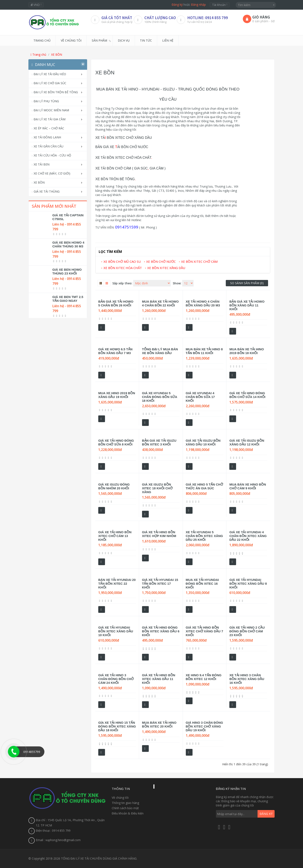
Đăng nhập (198, 5)
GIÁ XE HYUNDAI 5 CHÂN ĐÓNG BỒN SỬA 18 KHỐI (160, 397)
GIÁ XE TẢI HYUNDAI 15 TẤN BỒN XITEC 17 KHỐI (160, 584)
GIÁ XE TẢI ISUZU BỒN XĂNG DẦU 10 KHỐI (203, 442)
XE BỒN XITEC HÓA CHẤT (123, 268)
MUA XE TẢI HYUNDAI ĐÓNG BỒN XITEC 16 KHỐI (202, 584)
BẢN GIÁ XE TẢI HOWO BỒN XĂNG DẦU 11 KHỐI (247, 305)
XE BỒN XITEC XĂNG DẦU (166, 268)
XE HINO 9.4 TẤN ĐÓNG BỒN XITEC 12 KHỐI (204, 677)
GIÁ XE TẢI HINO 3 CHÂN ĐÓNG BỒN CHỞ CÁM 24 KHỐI (116, 679)
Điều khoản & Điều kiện (128, 813)
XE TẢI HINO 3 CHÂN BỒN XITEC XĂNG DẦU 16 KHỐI (247, 679)
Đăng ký (177, 5)
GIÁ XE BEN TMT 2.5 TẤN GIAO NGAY (68, 299)
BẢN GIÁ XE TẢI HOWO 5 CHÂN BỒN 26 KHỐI (116, 303)
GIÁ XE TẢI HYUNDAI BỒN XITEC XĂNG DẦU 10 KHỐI (116, 631)
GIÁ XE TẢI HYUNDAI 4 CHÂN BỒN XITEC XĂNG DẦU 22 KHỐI (248, 536)
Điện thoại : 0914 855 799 (53, 831)
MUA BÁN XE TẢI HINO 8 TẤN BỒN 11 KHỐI (204, 351)
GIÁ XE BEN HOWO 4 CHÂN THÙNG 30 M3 (68, 244)
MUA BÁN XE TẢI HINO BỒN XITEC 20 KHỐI (159, 724)
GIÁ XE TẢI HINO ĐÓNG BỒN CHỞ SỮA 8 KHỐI (116, 442)
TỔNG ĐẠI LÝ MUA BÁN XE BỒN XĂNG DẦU (160, 351)
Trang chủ (38, 54)
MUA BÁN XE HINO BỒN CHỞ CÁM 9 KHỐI (248, 486)
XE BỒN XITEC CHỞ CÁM (199, 261)
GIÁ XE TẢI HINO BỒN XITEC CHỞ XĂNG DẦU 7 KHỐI (205, 631)
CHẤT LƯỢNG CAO (160, 18)
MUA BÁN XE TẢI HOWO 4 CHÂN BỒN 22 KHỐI (160, 303)
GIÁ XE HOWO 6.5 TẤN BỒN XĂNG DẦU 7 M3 (115, 351)
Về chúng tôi (120, 798)
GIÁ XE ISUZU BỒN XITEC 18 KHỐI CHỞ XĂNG (157, 488)
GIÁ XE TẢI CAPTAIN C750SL (68, 217)
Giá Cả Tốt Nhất (117, 18)
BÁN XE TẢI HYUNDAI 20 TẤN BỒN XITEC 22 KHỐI (117, 584)
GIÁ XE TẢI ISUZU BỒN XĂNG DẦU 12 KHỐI (247, 442)
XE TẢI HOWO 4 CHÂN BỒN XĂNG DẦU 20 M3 (203, 303)
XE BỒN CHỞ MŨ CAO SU (122, 261)
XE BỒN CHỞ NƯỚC (161, 261)
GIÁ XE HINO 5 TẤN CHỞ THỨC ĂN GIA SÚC (204, 486)
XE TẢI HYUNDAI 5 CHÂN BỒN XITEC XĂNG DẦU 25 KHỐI (204, 536)
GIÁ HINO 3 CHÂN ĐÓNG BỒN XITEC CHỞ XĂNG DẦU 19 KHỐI (205, 726)
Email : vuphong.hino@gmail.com (58, 840)
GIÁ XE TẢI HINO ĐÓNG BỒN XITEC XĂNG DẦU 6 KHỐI (161, 631)
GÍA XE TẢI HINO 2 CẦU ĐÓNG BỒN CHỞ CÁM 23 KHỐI (247, 631)
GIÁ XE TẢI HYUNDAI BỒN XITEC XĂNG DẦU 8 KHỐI (248, 584)
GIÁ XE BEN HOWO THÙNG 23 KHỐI (67, 271)
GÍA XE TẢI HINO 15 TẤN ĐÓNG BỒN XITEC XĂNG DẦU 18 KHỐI (117, 726)
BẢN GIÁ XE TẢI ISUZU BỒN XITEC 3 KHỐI (159, 442)
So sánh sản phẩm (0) (247, 283)
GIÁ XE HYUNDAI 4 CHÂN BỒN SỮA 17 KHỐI (200, 397)
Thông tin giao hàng (125, 803)
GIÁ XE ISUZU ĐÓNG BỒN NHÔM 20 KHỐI (114, 486)
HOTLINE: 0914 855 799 (208, 18)
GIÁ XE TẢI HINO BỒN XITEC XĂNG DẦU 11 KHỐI (159, 679)
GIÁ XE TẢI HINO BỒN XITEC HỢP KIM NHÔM (159, 534)
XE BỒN (57, 54)
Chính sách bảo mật (125, 808)
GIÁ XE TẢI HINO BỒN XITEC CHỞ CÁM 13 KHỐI (115, 536)
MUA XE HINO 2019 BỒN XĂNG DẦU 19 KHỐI (117, 395)
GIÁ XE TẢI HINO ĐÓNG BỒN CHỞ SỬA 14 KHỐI (247, 395)
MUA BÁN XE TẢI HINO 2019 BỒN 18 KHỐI (247, 351)
